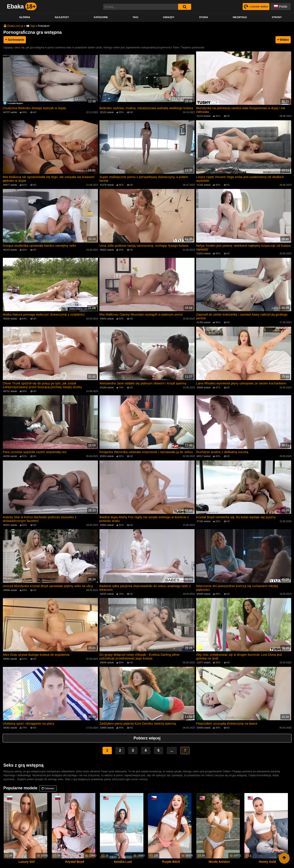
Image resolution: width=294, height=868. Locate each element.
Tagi (135, 17)
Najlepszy (62, 17)
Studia (204, 17)
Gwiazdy (169, 17)
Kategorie (101, 17)
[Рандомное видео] (256, 7)
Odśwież (48, 786)
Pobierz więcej (147, 736)
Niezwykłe (240, 17)
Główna (25, 17)
